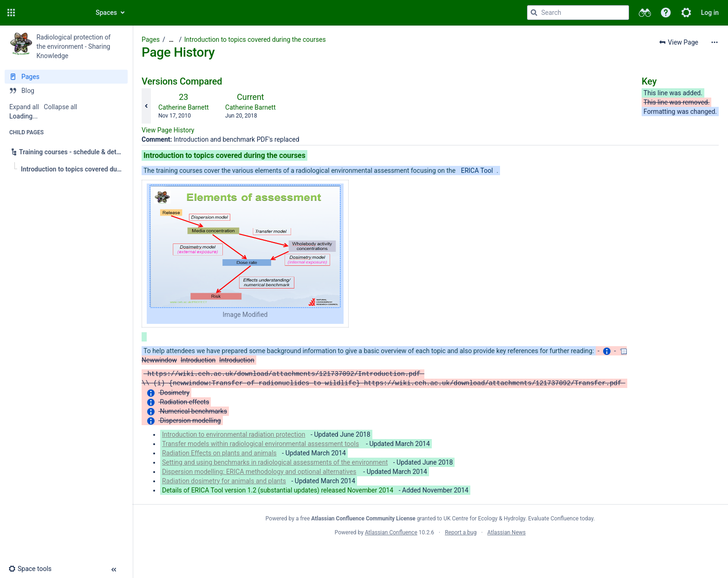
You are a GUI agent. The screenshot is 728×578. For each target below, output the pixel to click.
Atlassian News (507, 532)
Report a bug (461, 532)
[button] (11, 13)
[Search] (534, 13)
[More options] (715, 42)
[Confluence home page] (52, 13)
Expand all (24, 107)
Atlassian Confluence (391, 532)
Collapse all (60, 107)
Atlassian (430, 553)
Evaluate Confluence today (561, 519)
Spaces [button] (106, 13)
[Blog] (66, 91)
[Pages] (66, 77)
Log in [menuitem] (710, 13)
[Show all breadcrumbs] (171, 40)
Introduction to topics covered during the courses (255, 39)
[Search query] (578, 13)
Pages (151, 39)
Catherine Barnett (184, 107)
